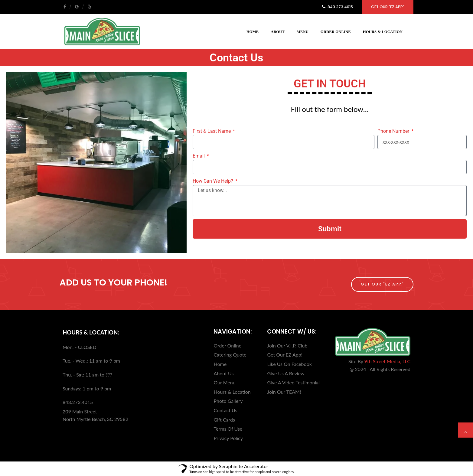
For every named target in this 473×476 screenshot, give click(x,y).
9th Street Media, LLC (387, 361)
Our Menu (224, 382)
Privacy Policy (228, 438)
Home (253, 32)
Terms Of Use (228, 429)
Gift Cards (224, 420)
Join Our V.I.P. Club (287, 346)
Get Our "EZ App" (388, 7)
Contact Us (225, 410)
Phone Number (394, 131)
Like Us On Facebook (289, 364)
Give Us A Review (286, 373)
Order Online (336, 32)
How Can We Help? (214, 181)
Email (199, 156)
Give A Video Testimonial (293, 382)
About (278, 32)
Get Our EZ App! (285, 355)
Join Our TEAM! (284, 392)
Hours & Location (383, 32)
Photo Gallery (228, 401)
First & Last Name (212, 131)
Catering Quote (230, 355)
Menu (303, 32)
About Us (223, 373)
